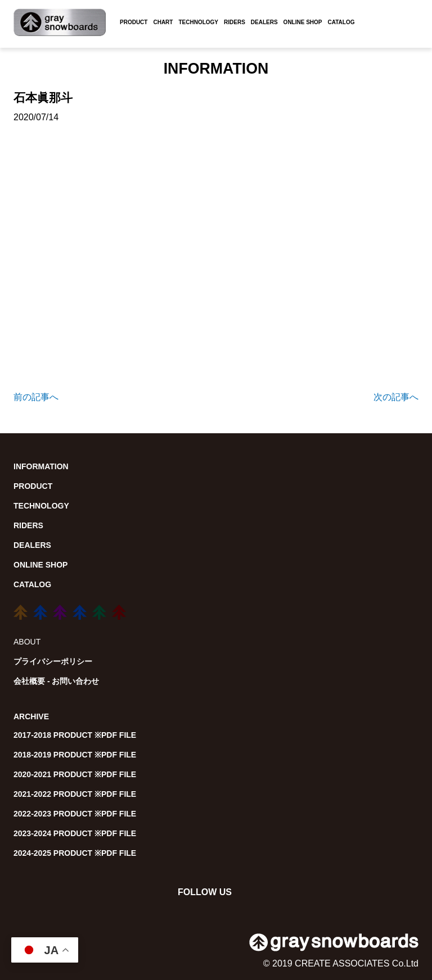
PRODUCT (134, 22)
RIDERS (235, 22)
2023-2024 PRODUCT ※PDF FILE (75, 833)
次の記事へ (396, 397)
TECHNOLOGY (198, 22)
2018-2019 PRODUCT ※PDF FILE (75, 755)
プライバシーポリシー (53, 661)
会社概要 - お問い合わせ (56, 681)
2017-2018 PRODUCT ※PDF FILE (75, 735)
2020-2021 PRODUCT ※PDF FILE (75, 774)
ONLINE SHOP (303, 22)
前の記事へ (36, 397)
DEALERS (264, 22)
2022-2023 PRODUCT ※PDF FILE (75, 814)
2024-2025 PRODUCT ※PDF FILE (75, 853)
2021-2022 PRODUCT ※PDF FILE (75, 794)
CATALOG (341, 22)
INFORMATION (41, 466)
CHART (163, 22)
